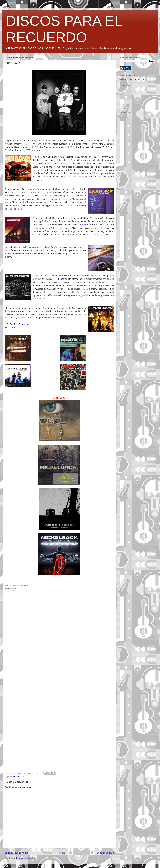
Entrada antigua (105, 853)
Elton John (81, 225)
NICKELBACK (19, 777)
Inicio (62, 853)
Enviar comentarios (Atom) (26, 858)
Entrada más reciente (16, 853)
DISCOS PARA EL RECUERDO (132, 79)
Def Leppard (60, 279)
